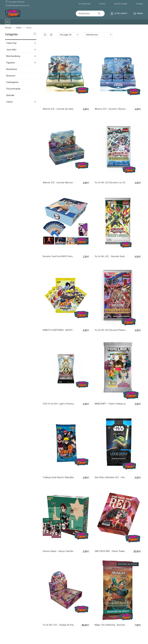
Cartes (10, 102)
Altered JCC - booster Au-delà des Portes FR (65, 109)
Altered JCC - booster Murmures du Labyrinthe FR (68, 183)
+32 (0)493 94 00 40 (16, 2)
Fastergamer (12, 82)
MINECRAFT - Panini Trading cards (112, 404)
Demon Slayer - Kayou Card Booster (61, 551)
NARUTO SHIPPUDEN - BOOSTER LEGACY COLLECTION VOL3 (73, 330)
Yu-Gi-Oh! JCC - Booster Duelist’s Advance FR (118, 256)
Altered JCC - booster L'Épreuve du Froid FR (117, 109)
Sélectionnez (92, 35)
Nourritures (12, 69)
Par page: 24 (66, 35)
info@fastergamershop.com (17, 5)
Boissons (11, 76)
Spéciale (10, 95)
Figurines (11, 63)
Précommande (13, 89)
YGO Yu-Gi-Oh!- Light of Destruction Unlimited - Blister (70, 404)
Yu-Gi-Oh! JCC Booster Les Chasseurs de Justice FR (121, 183)
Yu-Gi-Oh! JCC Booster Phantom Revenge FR (117, 330)
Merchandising (13, 56)
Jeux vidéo (11, 50)
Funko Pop (11, 43)
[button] (45, 35)
